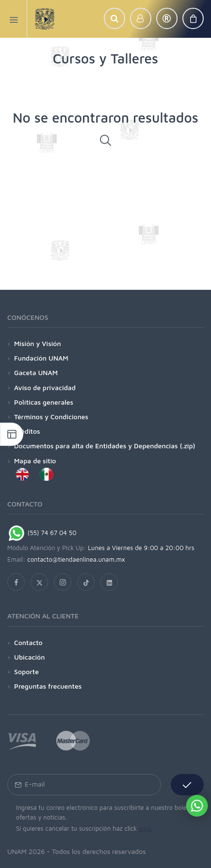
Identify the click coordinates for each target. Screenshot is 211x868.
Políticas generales (44, 402)
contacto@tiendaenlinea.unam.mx (76, 559)
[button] (114, 18)
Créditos (27, 431)
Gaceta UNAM (36, 372)
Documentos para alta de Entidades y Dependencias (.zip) (105, 446)
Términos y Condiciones (51, 417)
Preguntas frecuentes (48, 686)
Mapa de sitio (35, 461)
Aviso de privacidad (45, 387)
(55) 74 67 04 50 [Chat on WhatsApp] (42, 533)
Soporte (26, 671)
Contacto (28, 642)
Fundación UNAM (41, 358)
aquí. (146, 828)
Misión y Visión (38, 343)
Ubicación (29, 657)
